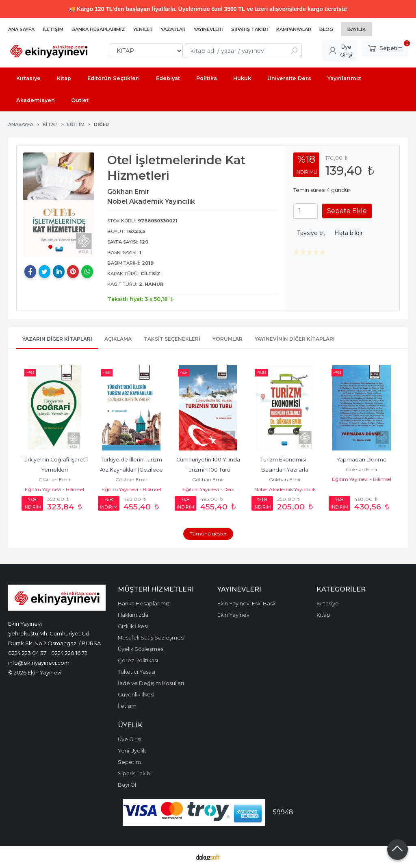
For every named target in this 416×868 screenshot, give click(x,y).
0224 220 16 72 (69, 653)
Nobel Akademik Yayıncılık (285, 489)
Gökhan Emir (55, 480)
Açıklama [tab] (118, 339)
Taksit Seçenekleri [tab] (172, 339)
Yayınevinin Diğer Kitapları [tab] (295, 339)
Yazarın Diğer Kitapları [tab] (57, 339)
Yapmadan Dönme (362, 460)
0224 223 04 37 (27, 653)
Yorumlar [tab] (227, 339)
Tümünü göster (208, 534)
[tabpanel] (59, 204)
